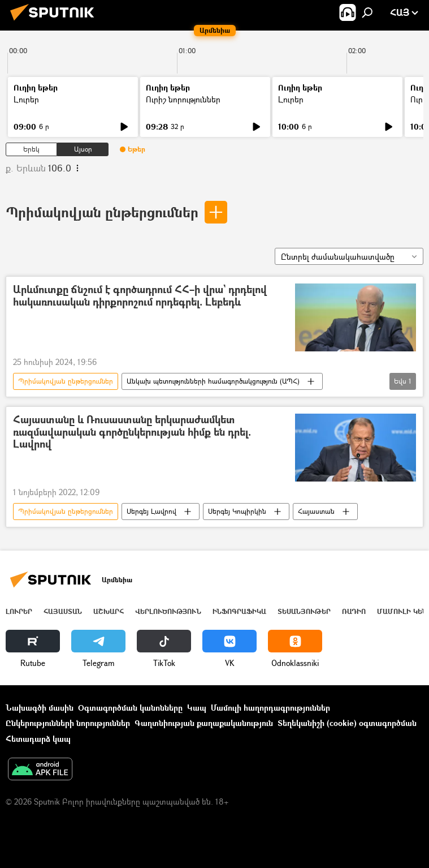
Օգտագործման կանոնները (130, 708)
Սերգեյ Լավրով (151, 511)
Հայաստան (316, 511)
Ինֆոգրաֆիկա (239, 611)
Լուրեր (26, 99)
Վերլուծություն (168, 611)
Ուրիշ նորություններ (183, 99)
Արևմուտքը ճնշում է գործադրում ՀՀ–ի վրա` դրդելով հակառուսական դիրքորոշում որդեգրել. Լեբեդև (140, 296)
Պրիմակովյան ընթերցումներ (102, 212)
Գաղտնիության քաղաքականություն (204, 723)
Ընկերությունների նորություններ (68, 723)
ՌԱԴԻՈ (354, 611)
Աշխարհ (109, 611)
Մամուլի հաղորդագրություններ (270, 708)
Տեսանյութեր (304, 611)
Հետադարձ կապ (38, 739)
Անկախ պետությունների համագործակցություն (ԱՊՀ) (213, 381)
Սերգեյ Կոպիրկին (237, 511)
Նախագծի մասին (40, 708)
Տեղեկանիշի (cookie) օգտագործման (347, 723)
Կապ (197, 708)
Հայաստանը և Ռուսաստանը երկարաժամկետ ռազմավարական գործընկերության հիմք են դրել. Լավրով (132, 432)
